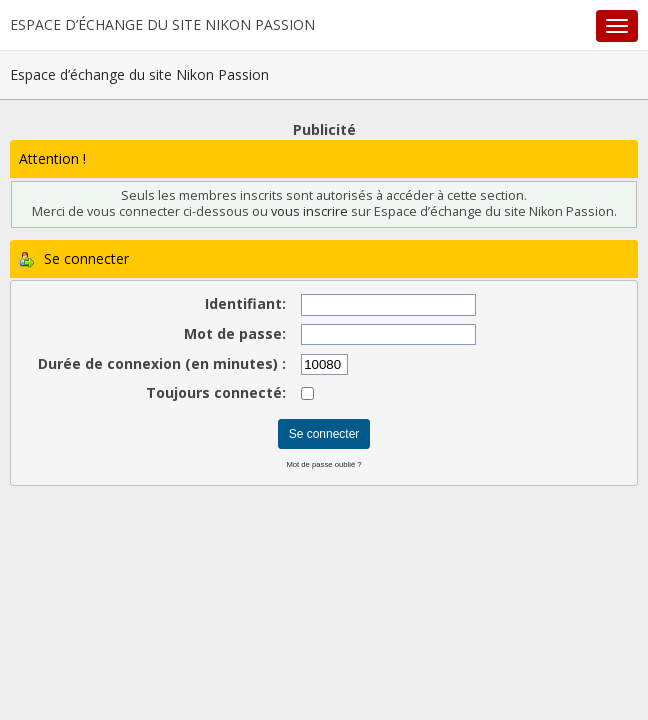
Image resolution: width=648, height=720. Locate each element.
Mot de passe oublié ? (323, 464)
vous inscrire (309, 211)
